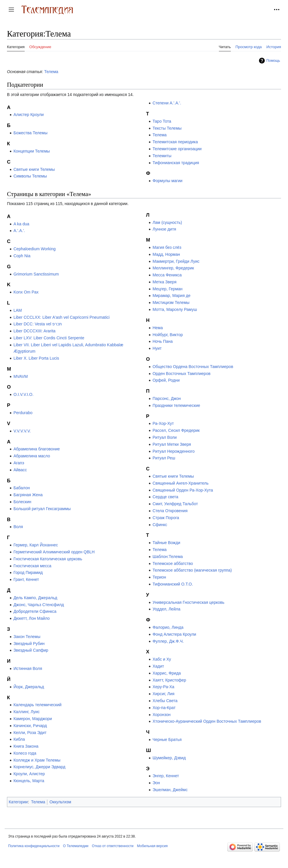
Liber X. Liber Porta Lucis (36, 358)
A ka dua (21, 224)
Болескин (22, 502)
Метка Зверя (164, 282)
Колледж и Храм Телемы (37, 760)
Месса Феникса (167, 275)
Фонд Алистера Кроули (174, 634)
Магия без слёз (167, 247)
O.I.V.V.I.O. (23, 394)
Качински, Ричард (30, 726)
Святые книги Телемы (34, 169)
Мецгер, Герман (167, 289)
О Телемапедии (76, 846)
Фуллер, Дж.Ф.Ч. (168, 641)
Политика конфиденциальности (34, 846)
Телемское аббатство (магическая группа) (192, 570)
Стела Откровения (170, 511)
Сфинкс (160, 525)
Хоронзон (161, 715)
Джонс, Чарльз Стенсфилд (39, 605)
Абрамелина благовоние (37, 449)
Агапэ (19, 463)
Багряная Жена (28, 495)
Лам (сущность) (167, 222)
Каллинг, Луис (26, 712)
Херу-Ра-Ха (163, 687)
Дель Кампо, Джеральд (35, 598)
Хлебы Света (165, 701)
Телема (51, 72)
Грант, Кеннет (26, 579)
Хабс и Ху (162, 659)
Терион (159, 577)
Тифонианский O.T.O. (173, 584)
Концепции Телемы (32, 151)
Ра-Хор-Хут (163, 423)
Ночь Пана (162, 341)
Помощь (273, 61)
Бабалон (21, 488)
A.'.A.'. (19, 231)
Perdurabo (23, 413)
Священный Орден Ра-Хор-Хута (183, 490)
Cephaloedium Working (34, 249)
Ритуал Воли (164, 437)
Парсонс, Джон (166, 398)
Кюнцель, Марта (29, 781)
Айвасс (20, 470)
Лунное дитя (164, 229)
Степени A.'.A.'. (167, 103)
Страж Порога (166, 518)
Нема (157, 328)
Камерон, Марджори (33, 719)
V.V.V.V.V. (22, 431)
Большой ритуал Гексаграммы (42, 509)
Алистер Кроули (28, 115)
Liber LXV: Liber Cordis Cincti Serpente (49, 338)
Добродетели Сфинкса (35, 611)
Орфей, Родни (166, 380)
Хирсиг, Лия (163, 694)
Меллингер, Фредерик (173, 268)
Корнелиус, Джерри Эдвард (39, 767)
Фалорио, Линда (168, 627)
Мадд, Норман (166, 254)
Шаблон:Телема (168, 557)
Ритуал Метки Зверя (172, 444)
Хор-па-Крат (164, 708)
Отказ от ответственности (113, 846)
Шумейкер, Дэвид (169, 758)
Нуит (157, 348)
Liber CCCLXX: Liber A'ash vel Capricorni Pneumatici (61, 317)
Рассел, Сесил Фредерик (176, 430)
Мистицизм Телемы (171, 302)
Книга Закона (26, 746)
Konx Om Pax (26, 292)
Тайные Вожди (166, 543)
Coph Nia (22, 256)
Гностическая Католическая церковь (48, 559)
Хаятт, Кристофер (169, 680)
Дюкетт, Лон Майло (32, 618)
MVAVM (20, 376)
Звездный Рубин (29, 644)
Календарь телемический (37, 705)
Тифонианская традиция (176, 163)
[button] (11, 10)
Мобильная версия (152, 846)
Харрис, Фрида (167, 673)
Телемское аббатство (173, 563)
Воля (18, 527)
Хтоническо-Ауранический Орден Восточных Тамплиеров (207, 721)
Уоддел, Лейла (166, 609)
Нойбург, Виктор (168, 335)
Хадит (158, 666)
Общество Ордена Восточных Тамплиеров (193, 367)
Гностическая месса (32, 566)
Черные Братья (167, 740)
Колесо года (25, 753)
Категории (18, 802)
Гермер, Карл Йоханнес (36, 545)
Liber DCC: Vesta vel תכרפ (38, 324)
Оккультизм (60, 802)
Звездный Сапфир (31, 650)
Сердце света (165, 497)
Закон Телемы (27, 637)
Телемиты (162, 156)
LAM (18, 310)
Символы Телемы (30, 176)
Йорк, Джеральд (29, 687)
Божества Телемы (30, 133)
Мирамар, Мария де (171, 296)
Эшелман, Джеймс (170, 790)
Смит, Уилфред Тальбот (175, 504)
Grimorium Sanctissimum (36, 274)
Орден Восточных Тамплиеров (181, 374)
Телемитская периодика (175, 142)
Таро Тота (162, 121)
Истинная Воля (28, 668)
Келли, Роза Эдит (30, 733)
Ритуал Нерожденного (173, 451)
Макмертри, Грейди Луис (176, 261)
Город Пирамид (28, 572)
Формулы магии (167, 181)
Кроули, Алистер (29, 774)
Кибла (19, 739)
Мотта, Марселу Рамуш (175, 309)
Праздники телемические (176, 405)
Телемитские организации (177, 149)
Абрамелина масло (32, 456)
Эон (156, 783)
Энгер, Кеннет (166, 776)
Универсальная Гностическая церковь (188, 602)
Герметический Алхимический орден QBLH (54, 552)
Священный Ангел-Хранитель (180, 483)
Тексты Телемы (167, 128)
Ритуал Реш (164, 458)
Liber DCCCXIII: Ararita (34, 331)
